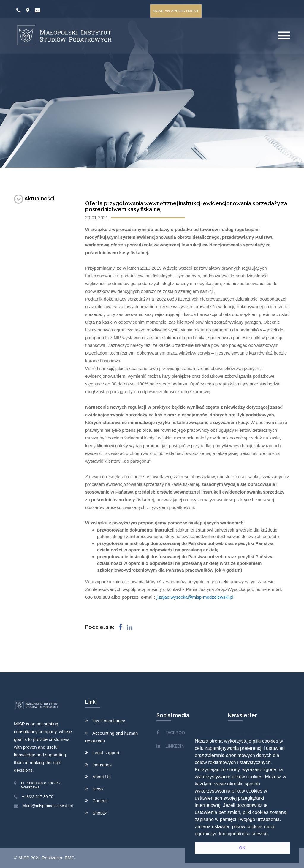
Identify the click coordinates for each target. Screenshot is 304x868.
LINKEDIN (175, 746)
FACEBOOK (176, 733)
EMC (70, 858)
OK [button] (242, 848)
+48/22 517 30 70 (38, 797)
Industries (102, 765)
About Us (102, 777)
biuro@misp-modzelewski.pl (48, 806)
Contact (100, 801)
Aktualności (34, 199)
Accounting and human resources (111, 737)
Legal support (106, 753)
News (98, 789)
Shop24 (100, 813)
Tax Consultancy (109, 721)
